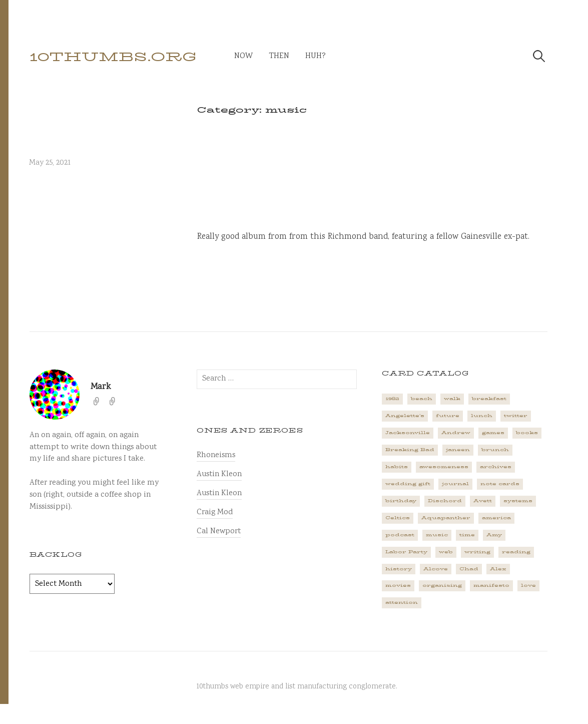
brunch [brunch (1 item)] (495, 450)
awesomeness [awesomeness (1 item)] (444, 467)
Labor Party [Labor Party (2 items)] (406, 552)
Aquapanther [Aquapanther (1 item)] (446, 518)
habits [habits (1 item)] (397, 467)
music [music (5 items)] (437, 535)
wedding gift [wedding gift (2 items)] (408, 484)
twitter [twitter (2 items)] (516, 416)
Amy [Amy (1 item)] (494, 535)
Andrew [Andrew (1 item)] (456, 433)
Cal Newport (219, 531)
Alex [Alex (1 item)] (498, 569)
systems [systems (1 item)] (518, 501)
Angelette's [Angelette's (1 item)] (405, 416)
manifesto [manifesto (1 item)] (491, 585)
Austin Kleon (219, 474)
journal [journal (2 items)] (455, 484)
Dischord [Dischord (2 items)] (445, 501)
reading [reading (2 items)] (516, 552)
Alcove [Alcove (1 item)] (436, 569)
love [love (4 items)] (528, 585)
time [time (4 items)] (467, 535)
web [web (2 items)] (446, 552)
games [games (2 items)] (493, 433)
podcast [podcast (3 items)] (400, 535)
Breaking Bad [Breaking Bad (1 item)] (410, 450)
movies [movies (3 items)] (398, 585)
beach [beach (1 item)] (422, 399)
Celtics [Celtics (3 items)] (398, 518)
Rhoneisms (216, 455)
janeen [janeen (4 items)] (458, 450)
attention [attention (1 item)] (402, 602)
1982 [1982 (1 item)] (392, 399)
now (243, 56)
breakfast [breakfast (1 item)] (489, 399)
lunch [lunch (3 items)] (482, 416)
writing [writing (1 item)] (477, 552)
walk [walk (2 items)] (452, 399)
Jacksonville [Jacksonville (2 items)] (408, 433)
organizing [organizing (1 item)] (442, 585)
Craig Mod (215, 512)
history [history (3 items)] (399, 569)
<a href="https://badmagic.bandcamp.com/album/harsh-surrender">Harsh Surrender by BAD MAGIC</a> (372, 183)
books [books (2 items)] (527, 433)
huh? (316, 56)
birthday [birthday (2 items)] (401, 501)
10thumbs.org (113, 57)
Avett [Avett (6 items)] (483, 501)
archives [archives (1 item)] (496, 467)
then (279, 56)
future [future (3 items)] (448, 416)
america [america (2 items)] (496, 518)
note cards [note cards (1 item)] (500, 484)
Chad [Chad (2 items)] (469, 569)
